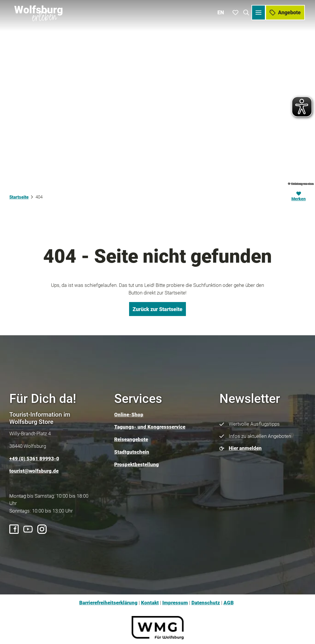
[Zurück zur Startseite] (38, 12)
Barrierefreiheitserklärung (108, 603)
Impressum (175, 603)
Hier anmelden (245, 448)
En (222, 12)
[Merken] (299, 197)
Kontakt (150, 603)
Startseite (19, 197)
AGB (229, 603)
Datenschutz (206, 603)
